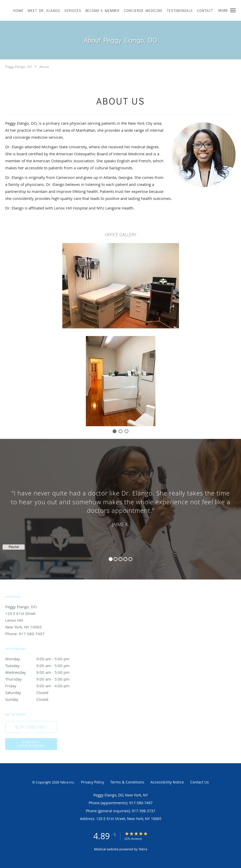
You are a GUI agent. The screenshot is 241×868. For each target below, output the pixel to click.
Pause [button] (14, 547)
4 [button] (125, 559)
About (44, 67)
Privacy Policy (92, 782)
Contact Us (199, 782)
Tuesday (43, 666)
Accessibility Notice (167, 782)
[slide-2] (126, 431)
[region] (120, 504)
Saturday (43, 692)
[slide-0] (115, 431)
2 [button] (116, 559)
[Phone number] (31, 727)
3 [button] (120, 559)
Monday (43, 659)
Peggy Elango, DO (19, 67)
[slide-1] (120, 431)
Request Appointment (31, 744)
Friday (43, 686)
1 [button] (111, 559)
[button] (233, 10)
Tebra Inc (67, 782)
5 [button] (130, 559)
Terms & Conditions (127, 782)
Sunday (43, 699)
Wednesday (43, 672)
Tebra (143, 849)
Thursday (43, 679)
